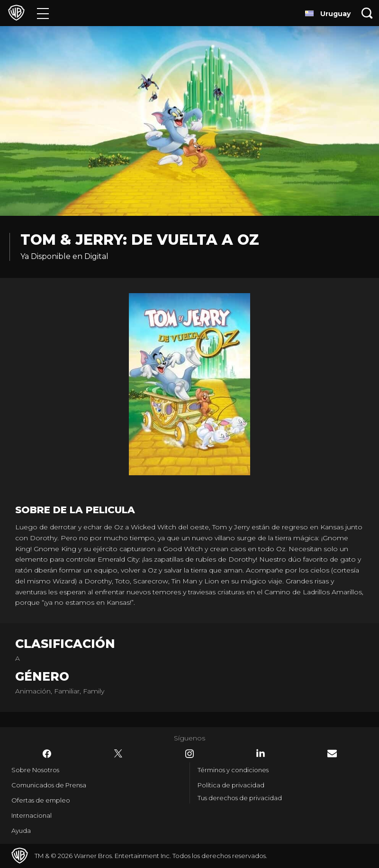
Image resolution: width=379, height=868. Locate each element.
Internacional (32, 815)
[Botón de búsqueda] (367, 13)
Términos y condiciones (233, 770)
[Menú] (43, 13)
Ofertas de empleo (41, 800)
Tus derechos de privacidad (240, 798)
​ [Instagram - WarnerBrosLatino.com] (189, 754)
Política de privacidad (231, 785)
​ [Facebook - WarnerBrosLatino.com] (47, 754)
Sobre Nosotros (35, 770)
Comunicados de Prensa (49, 785)
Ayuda (21, 831)
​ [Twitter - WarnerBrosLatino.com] (118, 754)
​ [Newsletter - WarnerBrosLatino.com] (332, 753)
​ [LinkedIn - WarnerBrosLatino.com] (261, 753)
